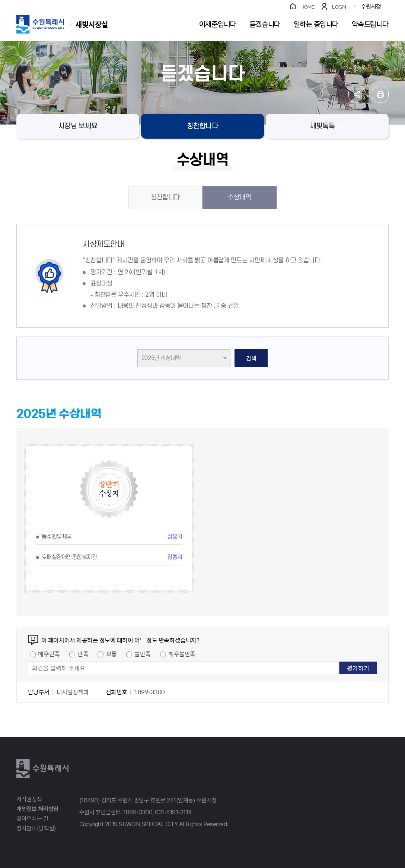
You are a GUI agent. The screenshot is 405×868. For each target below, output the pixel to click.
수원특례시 (42, 768)
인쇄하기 (380, 94)
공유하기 (357, 94)
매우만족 (49, 654)
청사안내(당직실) (36, 828)
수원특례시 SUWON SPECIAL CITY (92, 24)
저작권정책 (29, 799)
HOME (307, 7)
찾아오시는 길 (32, 819)
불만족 (143, 654)
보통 (111, 654)
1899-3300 (138, 812)
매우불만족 (182, 654)
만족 (83, 654)
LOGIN (339, 7)
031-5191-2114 (173, 812)
